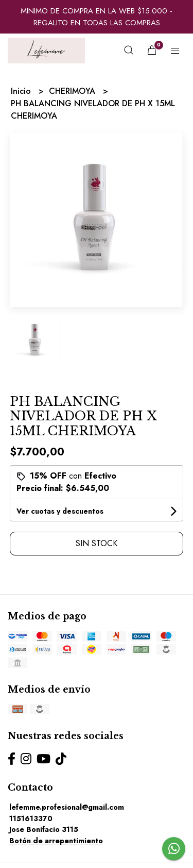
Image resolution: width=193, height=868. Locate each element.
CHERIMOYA (73, 91)
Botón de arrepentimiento (56, 841)
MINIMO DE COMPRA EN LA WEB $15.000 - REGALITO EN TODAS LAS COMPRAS (97, 17)
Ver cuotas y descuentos (60, 511)
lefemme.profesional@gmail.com (67, 807)
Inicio (22, 91)
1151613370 (31, 818)
